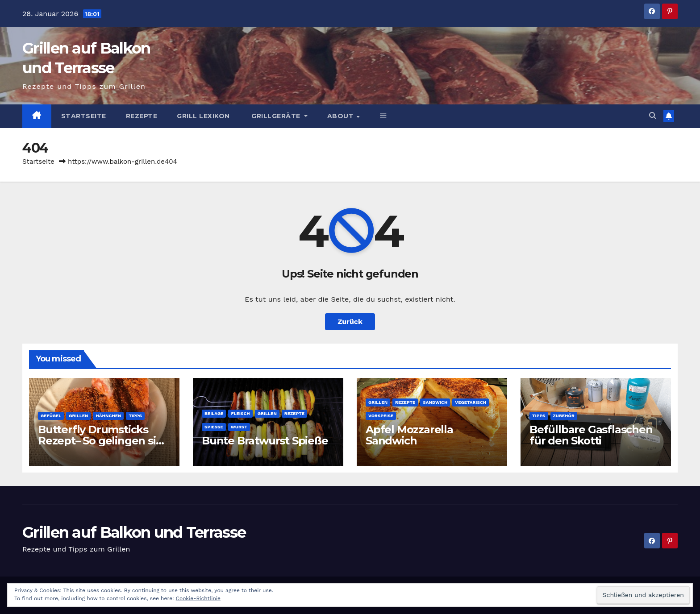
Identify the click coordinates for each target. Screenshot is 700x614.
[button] (383, 116)
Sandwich (435, 402)
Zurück (350, 322)
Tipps (135, 416)
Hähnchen (108, 416)
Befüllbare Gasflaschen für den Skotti (591, 435)
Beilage (214, 413)
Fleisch (240, 413)
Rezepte (142, 116)
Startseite (84, 116)
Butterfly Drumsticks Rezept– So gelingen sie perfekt (100, 441)
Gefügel (51, 416)
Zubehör (564, 416)
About (342, 116)
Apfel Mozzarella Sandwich (409, 435)
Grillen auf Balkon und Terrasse (134, 532)
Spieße (214, 427)
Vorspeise (381, 416)
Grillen (78, 416)
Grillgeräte (276, 116)
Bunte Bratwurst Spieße (265, 441)
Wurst (239, 427)
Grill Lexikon (203, 116)
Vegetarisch (471, 402)
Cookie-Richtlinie (198, 598)
